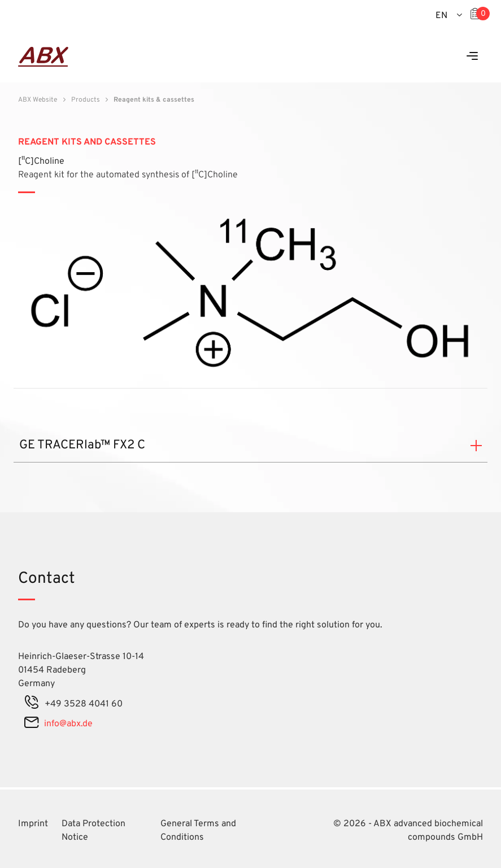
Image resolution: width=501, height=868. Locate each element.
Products (86, 100)
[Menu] (472, 57)
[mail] (31, 724)
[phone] (32, 704)
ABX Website (38, 100)
